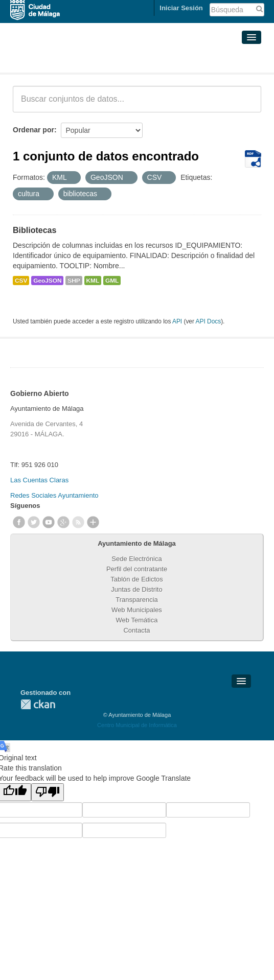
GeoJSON (47, 281)
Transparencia (137, 600)
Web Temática (137, 620)
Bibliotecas (35, 230)
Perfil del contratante (137, 569)
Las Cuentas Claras (39, 480)
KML (93, 281)
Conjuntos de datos (58, 60)
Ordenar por (33, 130)
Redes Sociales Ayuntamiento (54, 495)
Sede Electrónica (136, 559)
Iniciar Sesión (181, 8)
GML (112, 281)
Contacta (136, 630)
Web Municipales (137, 610)
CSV (21, 281)
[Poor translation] (48, 792)
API (177, 321)
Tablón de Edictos (137, 579)
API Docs (209, 321)
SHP (74, 281)
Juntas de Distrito (136, 589)
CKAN (38, 704)
